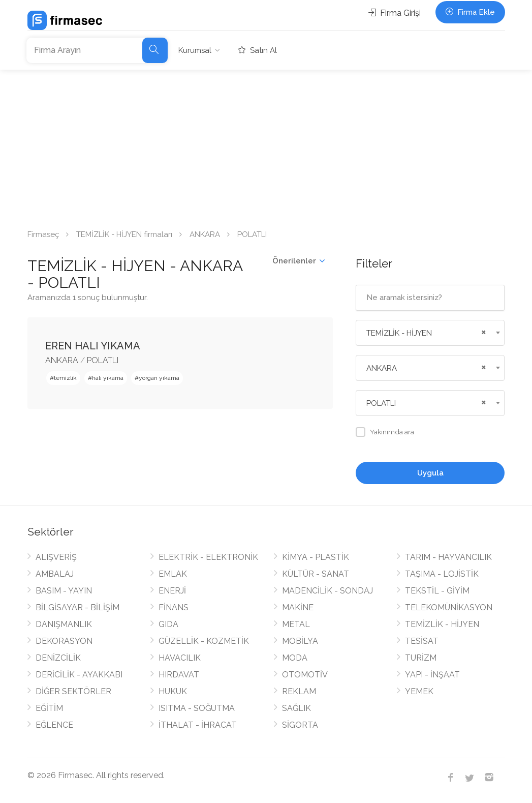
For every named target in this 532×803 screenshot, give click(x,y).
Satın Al (258, 50)
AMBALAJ (55, 574)
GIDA (168, 624)
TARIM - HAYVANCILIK (448, 557)
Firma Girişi (395, 13)
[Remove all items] (482, 331)
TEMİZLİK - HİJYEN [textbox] (399, 333)
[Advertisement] (266, 146)
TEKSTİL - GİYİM (437, 591)
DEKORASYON (64, 641)
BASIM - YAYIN (64, 591)
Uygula (430, 473)
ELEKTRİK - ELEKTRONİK (208, 557)
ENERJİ (172, 591)
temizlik (65, 378)
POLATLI (103, 360)
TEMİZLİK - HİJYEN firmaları (124, 234)
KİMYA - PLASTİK (316, 557)
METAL (296, 624)
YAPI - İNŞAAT (432, 675)
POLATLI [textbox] (381, 403)
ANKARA (205, 234)
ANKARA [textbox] (382, 368)
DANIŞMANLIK (64, 624)
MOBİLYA (300, 641)
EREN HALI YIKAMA (93, 346)
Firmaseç (43, 234)
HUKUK (173, 691)
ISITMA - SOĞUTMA (197, 708)
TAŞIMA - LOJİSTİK (442, 574)
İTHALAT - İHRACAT (198, 725)
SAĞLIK (296, 708)
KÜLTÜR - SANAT (316, 574)
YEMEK (419, 691)
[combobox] (430, 333)
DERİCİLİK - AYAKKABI (79, 675)
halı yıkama (108, 378)
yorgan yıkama (159, 378)
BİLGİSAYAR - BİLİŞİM (77, 607)
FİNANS (174, 607)
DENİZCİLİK (58, 658)
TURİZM (421, 658)
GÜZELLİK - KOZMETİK (204, 641)
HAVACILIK (180, 658)
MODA (295, 658)
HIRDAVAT (179, 675)
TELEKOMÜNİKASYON (449, 607)
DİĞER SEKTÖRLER (73, 691)
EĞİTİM (49, 708)
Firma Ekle (470, 12)
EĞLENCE (54, 725)
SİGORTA (300, 725)
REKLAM (299, 691)
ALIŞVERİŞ (56, 557)
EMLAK (173, 574)
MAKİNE (298, 607)
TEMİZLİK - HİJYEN (442, 624)
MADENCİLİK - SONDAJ (327, 591)
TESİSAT (422, 641)
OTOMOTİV (305, 675)
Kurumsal (195, 50)
